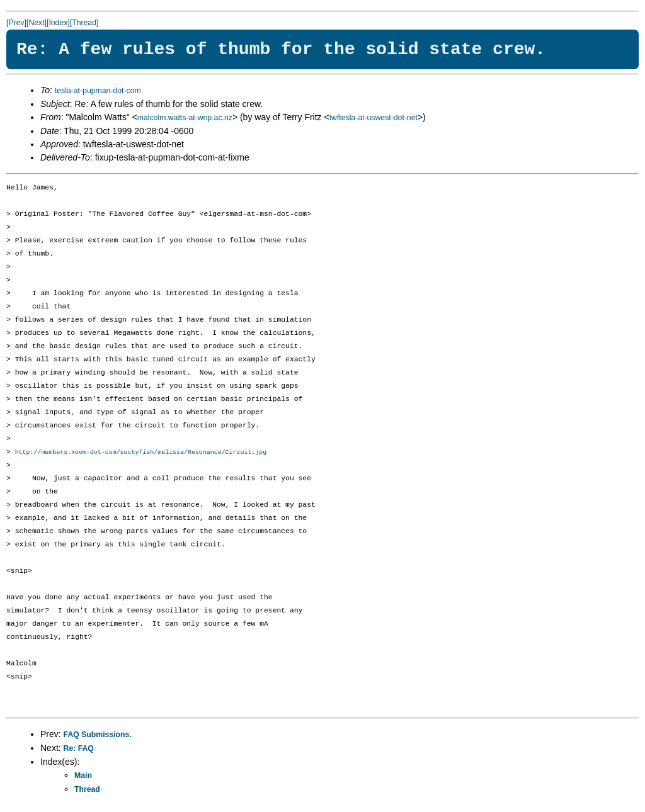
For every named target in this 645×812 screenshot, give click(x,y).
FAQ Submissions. (98, 735)
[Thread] (84, 23)
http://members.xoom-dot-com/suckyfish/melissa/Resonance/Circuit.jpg (141, 453)
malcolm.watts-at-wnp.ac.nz (185, 118)
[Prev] (16, 23)
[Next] (37, 23)
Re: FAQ (79, 749)
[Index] (58, 23)
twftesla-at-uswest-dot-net (374, 118)
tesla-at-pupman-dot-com (98, 91)
